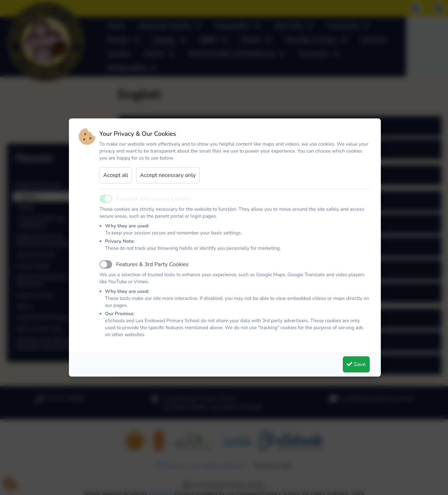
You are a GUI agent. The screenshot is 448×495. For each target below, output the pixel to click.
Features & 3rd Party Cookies (152, 264)
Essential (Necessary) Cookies (154, 199)
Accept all (116, 175)
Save (356, 364)
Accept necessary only (168, 175)
